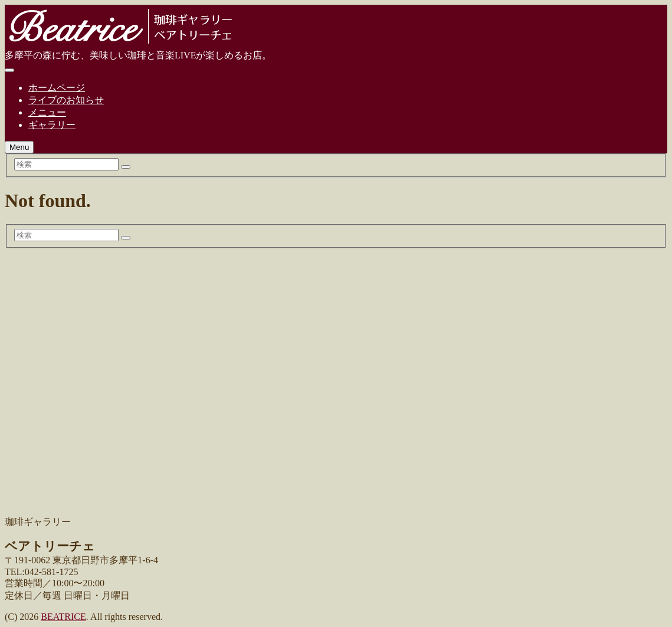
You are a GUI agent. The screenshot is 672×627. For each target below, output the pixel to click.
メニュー (47, 112)
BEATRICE (63, 617)
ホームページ (57, 88)
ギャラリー (52, 125)
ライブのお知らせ (66, 100)
